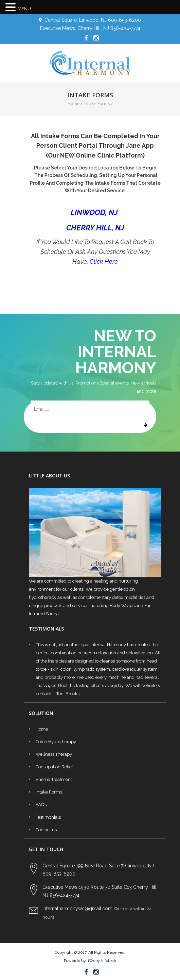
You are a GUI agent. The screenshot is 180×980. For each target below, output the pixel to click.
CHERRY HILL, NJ (95, 228)
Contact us (46, 830)
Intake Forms (49, 792)
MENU (24, 9)
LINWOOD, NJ (95, 212)
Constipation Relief (54, 767)
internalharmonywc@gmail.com (77, 909)
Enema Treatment (54, 779)
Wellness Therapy (54, 754)
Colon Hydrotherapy (56, 742)
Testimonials (48, 817)
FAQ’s (41, 805)
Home (74, 103)
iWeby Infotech (102, 961)
